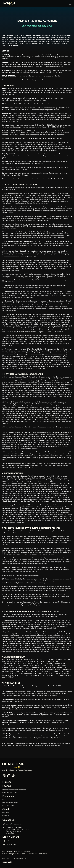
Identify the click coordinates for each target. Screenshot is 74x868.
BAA (26, 858)
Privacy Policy (6, 858)
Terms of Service (18, 858)
